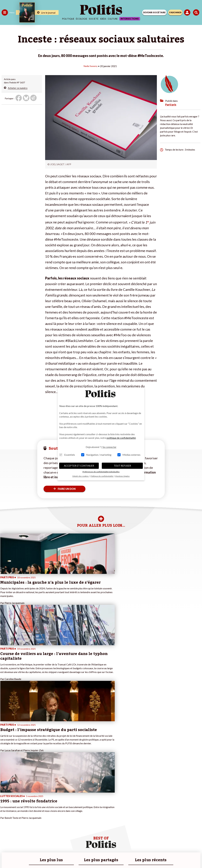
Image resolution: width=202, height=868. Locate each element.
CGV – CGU (102, 846)
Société (94, 19)
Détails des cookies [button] (81, 476)
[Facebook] (64, 857)
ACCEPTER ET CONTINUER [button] (79, 466)
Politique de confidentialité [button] (102, 476)
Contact (36, 846)
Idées (103, 19)
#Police (55, 797)
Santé (16, 804)
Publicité (150, 846)
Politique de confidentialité (127, 846)
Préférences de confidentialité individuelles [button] (101, 472)
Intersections (130, 19)
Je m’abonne (33, 804)
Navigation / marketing (96, 455)
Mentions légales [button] (122, 476)
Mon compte (33, 817)
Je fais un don (33, 797)
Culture (113, 19)
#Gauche (56, 801)
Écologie (82, 19)
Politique (68, 19)
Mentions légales (53, 846)
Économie (18, 797)
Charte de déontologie (79, 846)
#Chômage (57, 807)
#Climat (55, 794)
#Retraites (57, 804)
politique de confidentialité (121, 438)
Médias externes (129, 455)
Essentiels (67, 455)
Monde (5, 814)
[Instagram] (94, 857)
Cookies (164, 846)
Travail (16, 794)
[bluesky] (74, 857)
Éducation (18, 801)
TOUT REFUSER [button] (122, 466)
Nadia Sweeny (91, 66)
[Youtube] (84, 857)
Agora (5, 794)
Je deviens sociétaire (37, 801)
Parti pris (171, 104)
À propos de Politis (36, 814)
